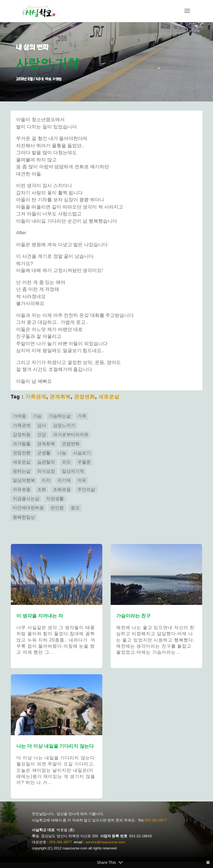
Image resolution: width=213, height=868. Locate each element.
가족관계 (36, 397)
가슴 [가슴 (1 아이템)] (37, 416)
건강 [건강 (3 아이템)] (42, 435)
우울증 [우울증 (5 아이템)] (84, 462)
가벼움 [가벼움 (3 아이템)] (19, 416)
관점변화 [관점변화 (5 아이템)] (71, 444)
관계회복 (60, 397)
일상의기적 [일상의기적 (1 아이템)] (73, 471)
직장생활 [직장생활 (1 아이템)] (55, 499)
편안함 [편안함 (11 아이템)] (57, 508)
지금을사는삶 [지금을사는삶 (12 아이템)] (26, 499)
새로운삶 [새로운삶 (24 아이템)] (22, 462)
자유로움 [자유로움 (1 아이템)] (22, 489)
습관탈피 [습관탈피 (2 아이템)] (46, 462)
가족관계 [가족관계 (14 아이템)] (22, 425)
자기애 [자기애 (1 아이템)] (64, 480)
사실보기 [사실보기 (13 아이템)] (82, 453)
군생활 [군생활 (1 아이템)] (44, 453)
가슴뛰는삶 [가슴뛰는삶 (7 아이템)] (60, 416)
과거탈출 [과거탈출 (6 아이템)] (22, 444)
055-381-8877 (156, 820)
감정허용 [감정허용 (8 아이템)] (22, 435)
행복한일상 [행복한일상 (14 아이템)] (24, 517)
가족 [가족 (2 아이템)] (82, 416)
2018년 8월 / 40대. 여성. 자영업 (39, 79)
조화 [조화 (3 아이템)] (42, 489)
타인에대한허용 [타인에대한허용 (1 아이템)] (28, 508)
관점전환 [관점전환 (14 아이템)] (22, 453)
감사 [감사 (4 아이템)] (42, 425)
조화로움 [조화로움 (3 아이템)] (62, 489)
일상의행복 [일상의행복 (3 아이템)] (24, 480)
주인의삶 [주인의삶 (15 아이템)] (86, 489)
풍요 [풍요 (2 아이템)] (75, 508)
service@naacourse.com (105, 842)
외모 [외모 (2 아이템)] (66, 462)
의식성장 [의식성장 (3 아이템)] (46, 471)
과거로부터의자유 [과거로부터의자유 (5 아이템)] (71, 435)
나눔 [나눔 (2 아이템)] (62, 453)
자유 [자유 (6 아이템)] (82, 480)
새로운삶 (109, 397)
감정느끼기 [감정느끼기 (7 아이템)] (64, 425)
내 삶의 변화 (32, 47)
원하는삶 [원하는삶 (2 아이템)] (22, 471)
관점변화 (85, 397)
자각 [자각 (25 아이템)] (46, 480)
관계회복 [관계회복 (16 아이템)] (46, 444)
